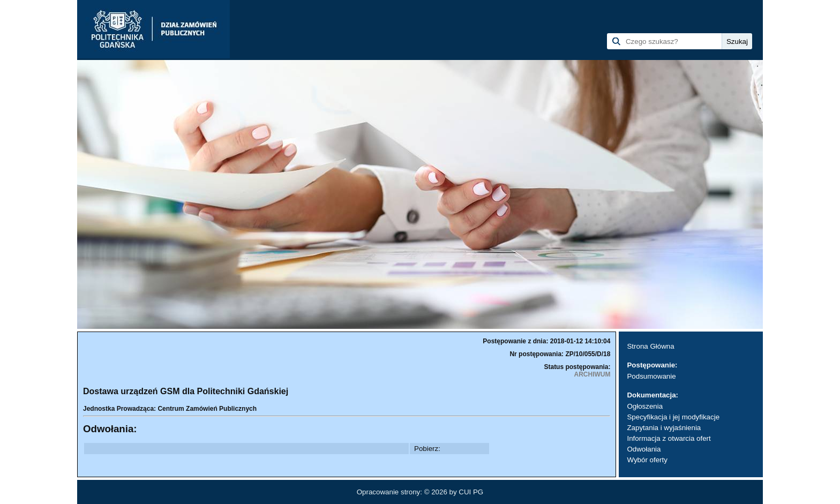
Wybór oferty (647, 460)
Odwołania (644, 449)
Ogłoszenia (645, 406)
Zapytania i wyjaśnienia (664, 428)
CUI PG (471, 492)
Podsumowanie (651, 376)
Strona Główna (650, 346)
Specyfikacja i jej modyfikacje (673, 417)
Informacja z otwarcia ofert (669, 438)
